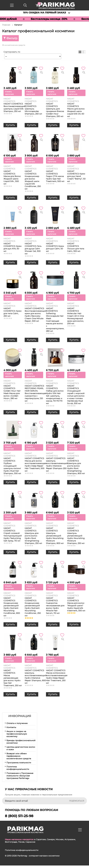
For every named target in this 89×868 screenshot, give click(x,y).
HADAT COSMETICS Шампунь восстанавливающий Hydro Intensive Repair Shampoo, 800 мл (36, 677)
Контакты (11, 727)
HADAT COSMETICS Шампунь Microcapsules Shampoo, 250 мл (33, 109)
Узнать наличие (9, 93)
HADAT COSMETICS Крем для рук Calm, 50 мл (55, 247)
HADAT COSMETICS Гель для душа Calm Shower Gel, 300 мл (33, 249)
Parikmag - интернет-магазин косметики (38, 856)
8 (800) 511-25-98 (19, 816)
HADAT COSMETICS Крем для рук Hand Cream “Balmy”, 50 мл (76, 176)
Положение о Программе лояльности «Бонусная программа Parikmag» (20, 776)
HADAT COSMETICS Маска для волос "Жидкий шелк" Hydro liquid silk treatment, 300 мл (76, 604)
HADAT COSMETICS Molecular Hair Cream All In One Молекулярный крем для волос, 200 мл (75, 316)
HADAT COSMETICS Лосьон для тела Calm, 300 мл (76, 247)
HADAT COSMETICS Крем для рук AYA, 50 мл (12, 247)
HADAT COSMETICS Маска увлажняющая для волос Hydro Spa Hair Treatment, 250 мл (13, 678)
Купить (10, 125)
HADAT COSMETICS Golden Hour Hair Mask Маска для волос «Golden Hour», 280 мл (12, 392)
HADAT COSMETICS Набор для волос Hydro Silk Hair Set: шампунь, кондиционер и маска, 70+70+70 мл (55, 395)
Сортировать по (12, 52)
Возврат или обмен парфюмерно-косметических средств (19, 756)
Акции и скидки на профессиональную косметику (17, 734)
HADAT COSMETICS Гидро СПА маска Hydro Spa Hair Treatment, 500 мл (55, 176)
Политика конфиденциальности (18, 768)
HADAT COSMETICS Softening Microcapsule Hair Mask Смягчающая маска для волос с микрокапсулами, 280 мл (55, 320)
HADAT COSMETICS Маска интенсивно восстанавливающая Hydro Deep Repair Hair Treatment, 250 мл (57, 677)
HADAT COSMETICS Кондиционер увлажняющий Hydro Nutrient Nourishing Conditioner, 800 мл (12, 607)
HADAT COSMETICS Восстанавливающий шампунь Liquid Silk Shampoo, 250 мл (15, 108)
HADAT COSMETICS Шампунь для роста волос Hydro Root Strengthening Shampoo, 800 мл (76, 466)
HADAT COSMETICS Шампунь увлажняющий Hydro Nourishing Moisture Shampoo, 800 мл (55, 536)
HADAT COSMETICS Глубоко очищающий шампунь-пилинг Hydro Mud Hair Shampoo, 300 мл (12, 466)
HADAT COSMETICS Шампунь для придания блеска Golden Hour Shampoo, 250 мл (55, 110)
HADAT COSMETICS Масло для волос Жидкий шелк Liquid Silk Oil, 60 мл (76, 110)
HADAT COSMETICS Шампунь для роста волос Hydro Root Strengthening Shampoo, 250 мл (33, 536)
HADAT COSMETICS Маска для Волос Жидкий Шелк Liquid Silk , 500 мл (12, 178)
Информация (20, 716)
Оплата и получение (17, 723)
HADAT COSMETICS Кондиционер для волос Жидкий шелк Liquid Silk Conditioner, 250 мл (33, 180)
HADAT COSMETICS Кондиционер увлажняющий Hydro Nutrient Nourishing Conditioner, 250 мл (33, 607)
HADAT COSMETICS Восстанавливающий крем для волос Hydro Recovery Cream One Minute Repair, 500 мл (36, 315)
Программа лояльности (19, 763)
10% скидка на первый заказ (45, 13)
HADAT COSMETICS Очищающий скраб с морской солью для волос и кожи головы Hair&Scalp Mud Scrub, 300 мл (76, 395)
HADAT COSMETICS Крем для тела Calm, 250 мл (12, 312)
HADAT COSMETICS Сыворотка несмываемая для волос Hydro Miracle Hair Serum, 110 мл (55, 606)
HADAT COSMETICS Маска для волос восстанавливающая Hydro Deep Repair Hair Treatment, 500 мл (35, 465)
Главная (6, 25)
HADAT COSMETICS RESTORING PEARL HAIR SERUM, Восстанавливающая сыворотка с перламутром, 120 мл (35, 393)
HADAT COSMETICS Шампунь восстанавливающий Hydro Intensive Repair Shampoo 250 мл (57, 465)
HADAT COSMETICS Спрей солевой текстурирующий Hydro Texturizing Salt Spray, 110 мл (13, 534)
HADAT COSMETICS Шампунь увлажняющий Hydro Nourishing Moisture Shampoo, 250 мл (76, 536)
